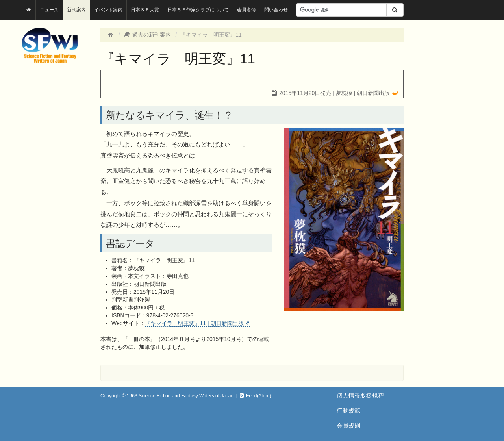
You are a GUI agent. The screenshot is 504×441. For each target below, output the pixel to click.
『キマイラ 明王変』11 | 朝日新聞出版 (194, 323)
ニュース (49, 10)
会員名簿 (246, 10)
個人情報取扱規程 (360, 396)
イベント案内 (108, 10)
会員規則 (348, 425)
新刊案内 (76, 10)
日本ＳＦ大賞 (145, 10)
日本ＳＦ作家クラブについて (198, 10)
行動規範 (348, 410)
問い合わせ (276, 10)
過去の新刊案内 (147, 35)
